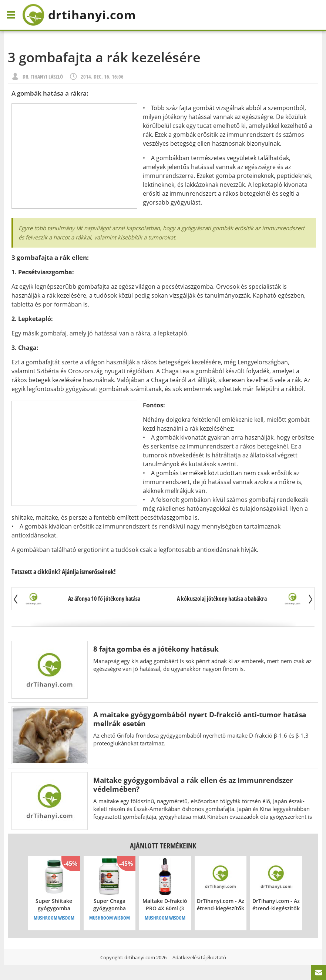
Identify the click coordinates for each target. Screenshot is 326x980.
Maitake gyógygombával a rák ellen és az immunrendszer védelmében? (193, 784)
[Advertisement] (74, 156)
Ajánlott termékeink (163, 846)
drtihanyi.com (140, 957)
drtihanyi (79, 15)
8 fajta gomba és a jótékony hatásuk (156, 649)
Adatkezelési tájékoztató (199, 957)
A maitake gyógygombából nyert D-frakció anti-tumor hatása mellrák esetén (200, 719)
